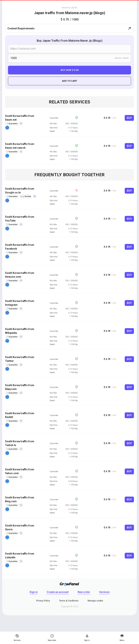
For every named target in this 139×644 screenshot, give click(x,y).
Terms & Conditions (69, 601)
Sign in (34, 592)
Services (104, 592)
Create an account (58, 592)
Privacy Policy (43, 601)
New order (84, 592)
